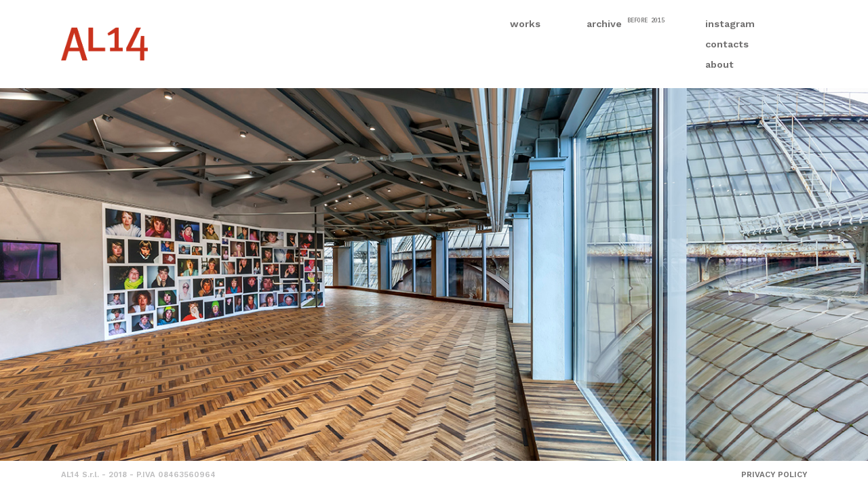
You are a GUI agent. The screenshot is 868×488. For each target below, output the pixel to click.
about (719, 64)
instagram (730, 24)
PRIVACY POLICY (774, 474)
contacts (727, 44)
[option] (434, 274)
